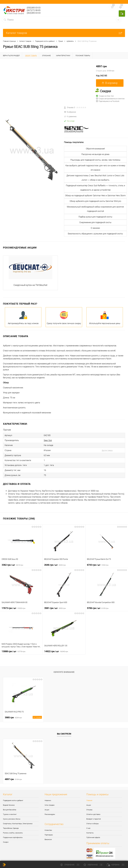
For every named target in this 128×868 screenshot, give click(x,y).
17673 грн (13, 605)
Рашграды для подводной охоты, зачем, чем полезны (95, 160)
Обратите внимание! (95, 149)
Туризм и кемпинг (10, 811)
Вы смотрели (64, 731)
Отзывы (89, 807)
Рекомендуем (50, 811)
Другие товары (107, 449)
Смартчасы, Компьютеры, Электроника (18, 820)
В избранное (70, 112)
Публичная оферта (93, 834)
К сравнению (70, 116)
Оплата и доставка (93, 811)
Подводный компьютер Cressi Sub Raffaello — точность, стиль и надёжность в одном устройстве (95, 188)
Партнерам (49, 832)
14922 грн (56, 648)
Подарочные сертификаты (13, 834)
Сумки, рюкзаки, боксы (12, 816)
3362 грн (12, 562)
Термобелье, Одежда (11, 825)
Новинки (48, 797)
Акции (47, 807)
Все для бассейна (10, 807)
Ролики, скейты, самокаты (13, 830)
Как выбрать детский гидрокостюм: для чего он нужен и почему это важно (95, 168)
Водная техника (9, 802)
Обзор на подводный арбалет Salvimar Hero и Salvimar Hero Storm (95, 196)
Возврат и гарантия (94, 816)
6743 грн (98, 562)
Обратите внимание (64, 669)
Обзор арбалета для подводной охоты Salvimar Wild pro (95, 201)
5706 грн (98, 605)
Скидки (6, 839)
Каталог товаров (64, 33)
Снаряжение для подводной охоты (95, 222)
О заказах (95, 228)
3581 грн (55, 605)
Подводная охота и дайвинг (13, 797)
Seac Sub (48, 440)
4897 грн (112, 68)
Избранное (93, 865)
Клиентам (48, 827)
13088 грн (13, 648)
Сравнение (70, 865)
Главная (89, 797)
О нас (88, 825)
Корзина (116, 865)
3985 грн (23, 714)
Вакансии (48, 836)
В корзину (110, 83)
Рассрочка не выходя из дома (95, 154)
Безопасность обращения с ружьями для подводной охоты (95, 234)
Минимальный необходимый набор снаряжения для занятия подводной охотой (95, 209)
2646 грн (55, 562)
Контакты (90, 830)
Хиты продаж (50, 802)
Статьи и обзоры (93, 820)
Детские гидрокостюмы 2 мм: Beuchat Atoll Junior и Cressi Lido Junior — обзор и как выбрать (95, 178)
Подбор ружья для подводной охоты (95, 217)
